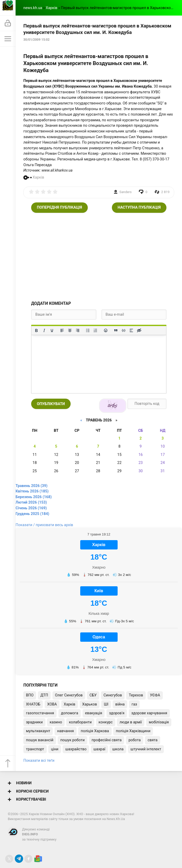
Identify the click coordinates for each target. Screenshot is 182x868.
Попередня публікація (59, 207)
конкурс (106, 722)
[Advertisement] (99, 257)
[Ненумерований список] (88, 330)
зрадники (34, 722)
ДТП (44, 695)
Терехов (136, 695)
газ (134, 704)
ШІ (106, 704)
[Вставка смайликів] (106, 330)
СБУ (93, 695)
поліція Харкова (95, 731)
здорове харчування (149, 713)
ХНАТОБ (33, 704)
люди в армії (131, 722)
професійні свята (107, 740)
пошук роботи (72, 740)
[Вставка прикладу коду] (124, 330)
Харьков (90, 704)
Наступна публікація (139, 207)
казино (56, 722)
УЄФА (155, 695)
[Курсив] (44, 330)
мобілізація (159, 722)
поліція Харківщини (133, 731)
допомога (70, 713)
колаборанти (80, 722)
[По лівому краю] (62, 330)
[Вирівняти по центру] (70, 330)
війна (120, 704)
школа (118, 749)
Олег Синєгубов (69, 695)
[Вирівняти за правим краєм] (78, 330)
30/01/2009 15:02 (36, 40)
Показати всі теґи (39, 761)
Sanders (126, 192)
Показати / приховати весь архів (44, 525)
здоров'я (117, 713)
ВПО (30, 695)
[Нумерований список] (96, 330)
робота (135, 740)
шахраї (99, 749)
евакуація (94, 713)
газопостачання (40, 713)
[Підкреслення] (52, 330)
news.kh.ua (33, 8)
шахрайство (76, 749)
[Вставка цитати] (116, 330)
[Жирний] (36, 330)
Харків (51, 8)
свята (152, 740)
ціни (55, 749)
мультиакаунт (38, 731)
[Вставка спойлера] (131, 330)
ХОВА (52, 704)
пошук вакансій (40, 740)
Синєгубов (113, 695)
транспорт (35, 749)
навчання (66, 731)
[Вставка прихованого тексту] (139, 330)
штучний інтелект (146, 749)
